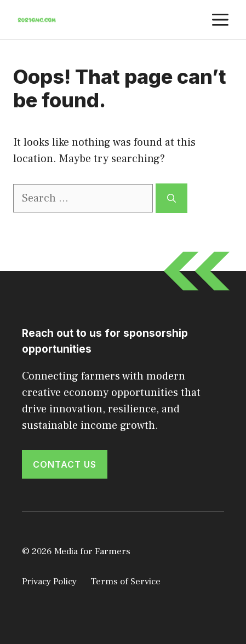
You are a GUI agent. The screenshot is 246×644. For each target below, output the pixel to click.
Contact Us (65, 464)
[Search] (171, 198)
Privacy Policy (49, 582)
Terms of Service (125, 582)
